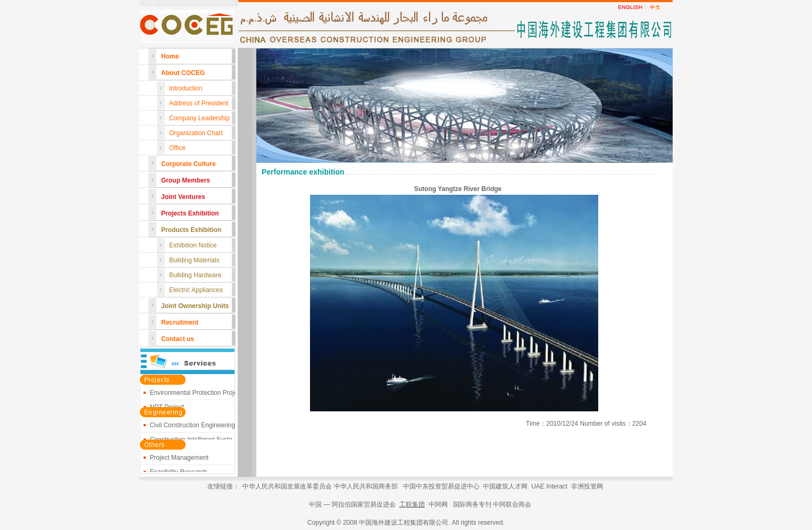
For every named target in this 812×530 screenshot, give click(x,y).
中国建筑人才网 (505, 486)
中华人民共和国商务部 (366, 486)
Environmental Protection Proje (193, 394)
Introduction (186, 88)
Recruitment (180, 322)
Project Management (179, 459)
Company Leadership (199, 118)
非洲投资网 (587, 486)
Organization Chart (196, 133)
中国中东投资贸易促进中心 (441, 486)
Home (170, 56)
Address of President (199, 103)
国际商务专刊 (472, 504)
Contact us (178, 339)
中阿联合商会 (512, 504)
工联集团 (412, 504)
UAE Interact (549, 486)
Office (177, 148)
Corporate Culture (189, 164)
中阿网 (438, 504)
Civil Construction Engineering (192, 427)
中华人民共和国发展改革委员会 (287, 486)
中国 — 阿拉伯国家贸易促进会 (353, 504)
